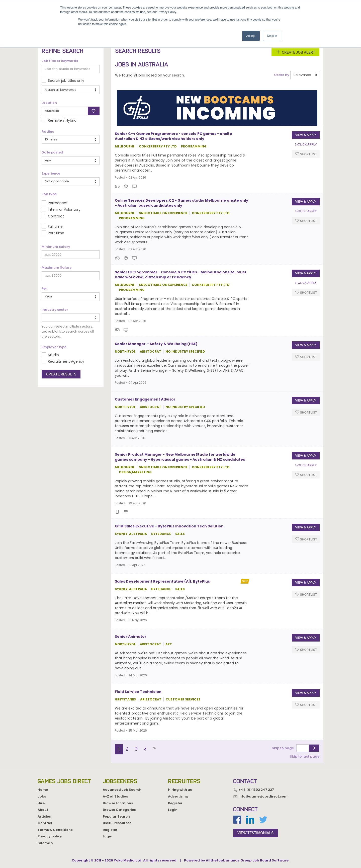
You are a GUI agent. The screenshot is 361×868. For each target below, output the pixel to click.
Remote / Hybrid (62, 120)
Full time (55, 226)
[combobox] (71, 318)
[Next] (154, 749)
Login (108, 836)
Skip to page (284, 748)
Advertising (178, 796)
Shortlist (306, 154)
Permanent (58, 203)
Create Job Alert (295, 52)
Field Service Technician (138, 692)
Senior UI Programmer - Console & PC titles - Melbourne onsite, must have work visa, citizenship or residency (181, 275)
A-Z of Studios (115, 796)
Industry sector (55, 310)
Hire (41, 803)
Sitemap (45, 843)
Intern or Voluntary (64, 209)
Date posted (52, 152)
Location (49, 103)
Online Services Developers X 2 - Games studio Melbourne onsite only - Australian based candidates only (182, 203)
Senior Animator (131, 637)
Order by (282, 75)
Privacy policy (50, 836)
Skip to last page (305, 757)
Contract (56, 216)
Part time (56, 233)
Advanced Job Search (122, 790)
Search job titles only (66, 81)
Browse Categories (119, 810)
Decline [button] (272, 36)
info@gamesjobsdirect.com (260, 796)
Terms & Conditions (55, 830)
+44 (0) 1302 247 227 (254, 790)
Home (43, 790)
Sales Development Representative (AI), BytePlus (162, 581)
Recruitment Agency (66, 361)
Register (110, 830)
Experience (51, 174)
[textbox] (44, 317)
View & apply (306, 135)
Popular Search (116, 816)
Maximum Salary (57, 268)
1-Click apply (306, 144)
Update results (61, 374)
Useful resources (117, 823)
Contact (45, 823)
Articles (44, 816)
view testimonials (255, 833)
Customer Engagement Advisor (145, 399)
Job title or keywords (60, 61)
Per (44, 289)
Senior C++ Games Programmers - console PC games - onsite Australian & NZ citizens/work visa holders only (173, 136)
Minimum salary (56, 247)
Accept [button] (251, 36)
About (43, 810)
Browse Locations (118, 803)
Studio (53, 355)
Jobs (42, 796)
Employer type (54, 347)
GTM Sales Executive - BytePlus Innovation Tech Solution (169, 526)
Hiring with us (180, 790)
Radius (48, 132)
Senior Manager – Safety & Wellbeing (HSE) (156, 344)
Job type (49, 194)
